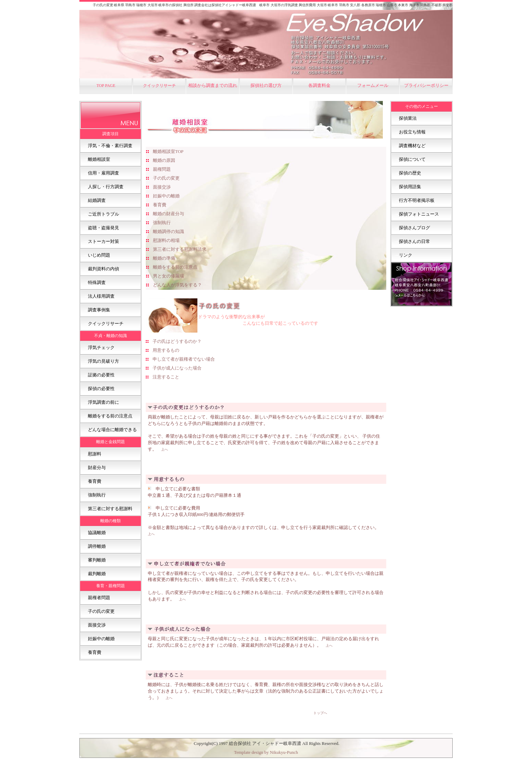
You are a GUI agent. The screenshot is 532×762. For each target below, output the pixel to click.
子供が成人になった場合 (177, 368)
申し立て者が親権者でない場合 (184, 359)
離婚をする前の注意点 (175, 267)
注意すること (166, 377)
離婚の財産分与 (168, 214)
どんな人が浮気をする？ (177, 285)
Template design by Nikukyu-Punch (266, 752)
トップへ (320, 713)
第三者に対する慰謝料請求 (180, 249)
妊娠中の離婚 (166, 196)
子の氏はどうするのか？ (177, 341)
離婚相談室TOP (168, 151)
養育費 (160, 205)
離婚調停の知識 (168, 231)
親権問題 (162, 169)
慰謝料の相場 (166, 240)
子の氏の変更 (166, 178)
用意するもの (166, 350)
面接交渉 (162, 187)
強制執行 (162, 223)
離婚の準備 (164, 258)
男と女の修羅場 (168, 276)
